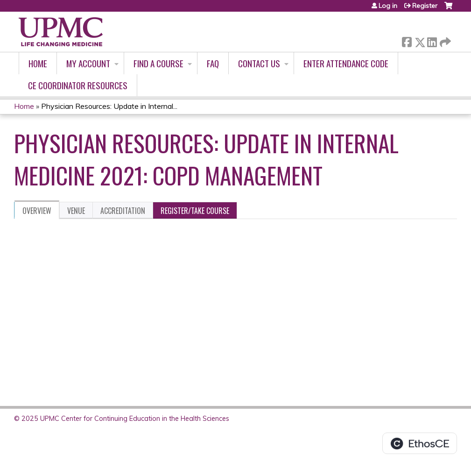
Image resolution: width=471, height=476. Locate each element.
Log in (388, 6)
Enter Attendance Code (346, 63)
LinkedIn (432, 40)
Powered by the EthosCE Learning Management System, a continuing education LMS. (420, 443)
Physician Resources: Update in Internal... (109, 106)
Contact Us (259, 63)
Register (425, 6)
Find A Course (158, 63)
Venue (76, 211)
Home (38, 63)
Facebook (407, 40)
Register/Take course (195, 211)
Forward (444, 40)
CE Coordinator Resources (78, 85)
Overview (37, 211)
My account (88, 63)
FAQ (213, 63)
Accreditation (123, 211)
